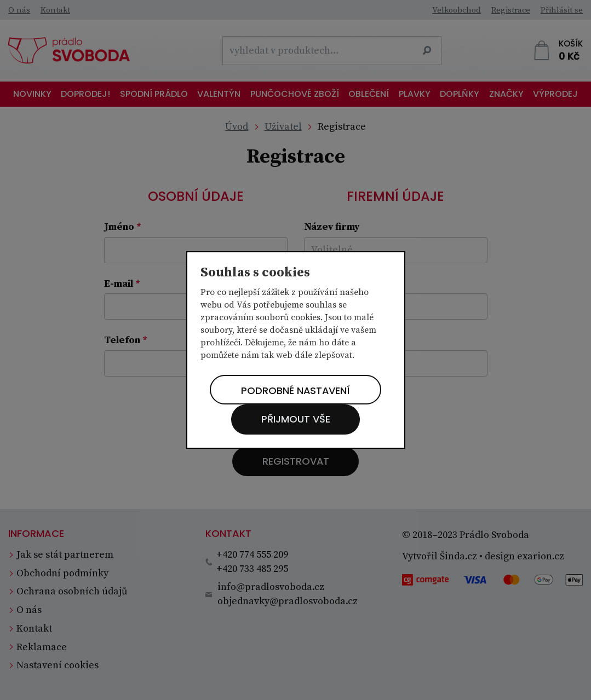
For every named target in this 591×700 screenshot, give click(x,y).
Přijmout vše (296, 420)
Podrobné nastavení (295, 391)
